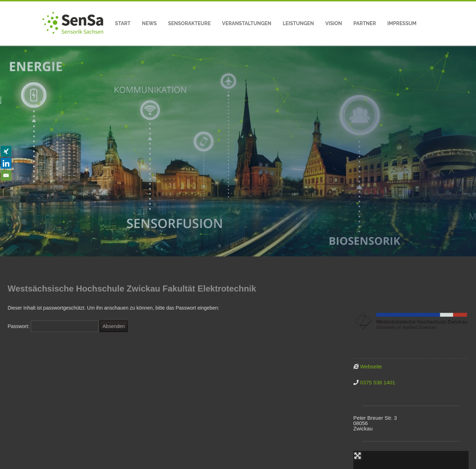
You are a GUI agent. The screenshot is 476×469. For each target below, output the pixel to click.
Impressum (402, 23)
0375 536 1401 (378, 383)
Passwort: (53, 326)
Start (123, 23)
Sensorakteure (189, 23)
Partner (365, 23)
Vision (334, 23)
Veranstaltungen (247, 23)
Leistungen (298, 23)
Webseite (371, 367)
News (149, 23)
